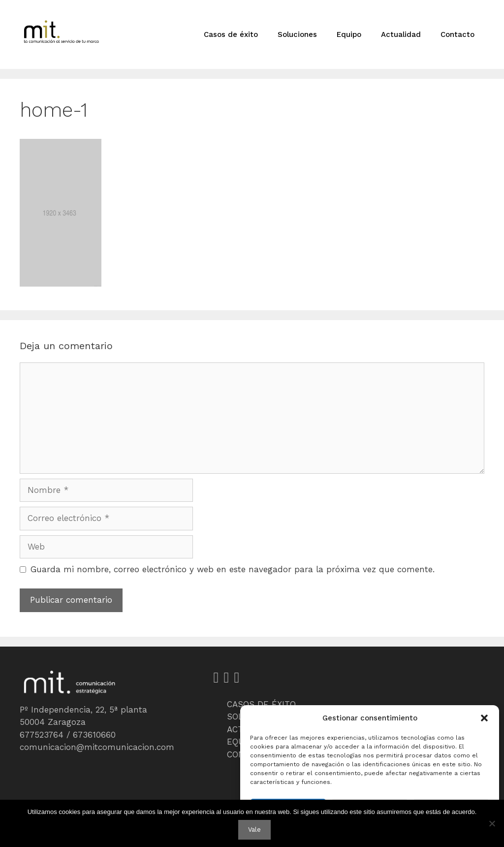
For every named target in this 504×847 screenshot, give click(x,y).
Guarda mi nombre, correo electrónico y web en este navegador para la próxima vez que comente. (233, 569)
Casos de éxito (231, 34)
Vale (254, 830)
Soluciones (297, 34)
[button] (484, 718)
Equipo (349, 34)
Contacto (457, 34)
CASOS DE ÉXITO (261, 704)
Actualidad (401, 34)
